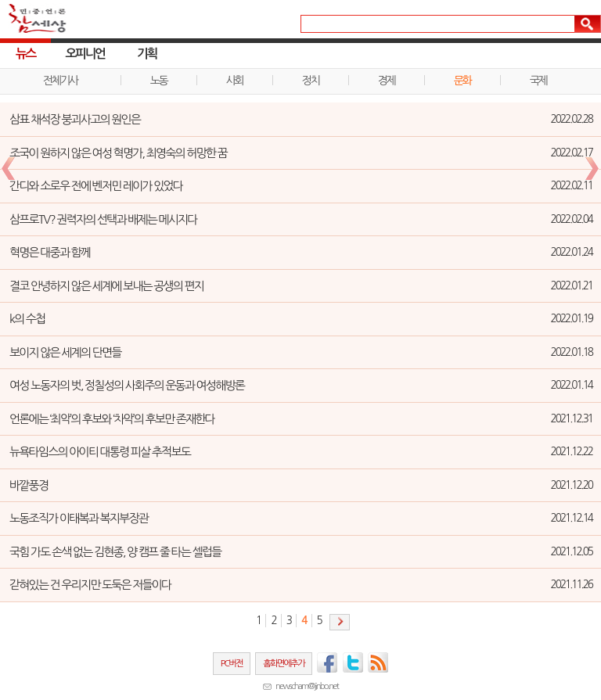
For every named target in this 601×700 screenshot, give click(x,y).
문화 (462, 81)
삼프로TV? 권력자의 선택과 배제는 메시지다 (103, 219)
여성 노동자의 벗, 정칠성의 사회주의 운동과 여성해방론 (127, 385)
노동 (159, 81)
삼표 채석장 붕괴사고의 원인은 (75, 119)
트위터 (353, 662)
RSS (378, 662)
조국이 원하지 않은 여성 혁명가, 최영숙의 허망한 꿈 (118, 153)
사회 (235, 81)
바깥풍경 (29, 485)
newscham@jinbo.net (307, 686)
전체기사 (60, 81)
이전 (8, 169)
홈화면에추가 (284, 663)
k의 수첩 (27, 319)
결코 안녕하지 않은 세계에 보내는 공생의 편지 (106, 286)
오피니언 (85, 54)
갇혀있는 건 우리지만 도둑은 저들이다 (90, 585)
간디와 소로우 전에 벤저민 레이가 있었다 (96, 186)
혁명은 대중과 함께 (50, 252)
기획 (147, 54)
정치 (311, 81)
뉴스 (25, 54)
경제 (387, 81)
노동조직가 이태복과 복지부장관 (79, 518)
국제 (538, 81)
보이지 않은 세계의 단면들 (65, 352)
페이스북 (327, 662)
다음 (340, 622)
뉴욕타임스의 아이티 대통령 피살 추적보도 (100, 452)
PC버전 (232, 663)
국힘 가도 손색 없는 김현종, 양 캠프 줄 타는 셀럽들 (115, 552)
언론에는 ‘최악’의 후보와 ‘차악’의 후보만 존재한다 (112, 419)
